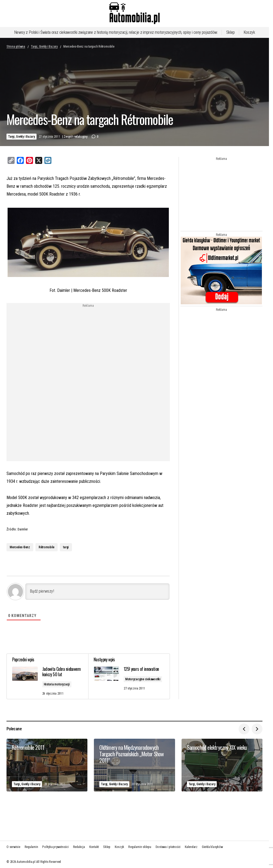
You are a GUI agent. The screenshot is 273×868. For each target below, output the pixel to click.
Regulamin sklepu (140, 847)
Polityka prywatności (55, 847)
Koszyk (249, 32)
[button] (244, 729)
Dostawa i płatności (168, 847)
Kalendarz (191, 847)
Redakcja (79, 847)
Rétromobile (47, 547)
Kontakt (94, 847)
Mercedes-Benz (20, 547)
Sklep (231, 32)
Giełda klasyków (212, 847)
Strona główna (16, 47)
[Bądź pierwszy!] (97, 592)
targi (66, 547)
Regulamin (31, 847)
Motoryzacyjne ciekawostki (143, 679)
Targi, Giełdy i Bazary (44, 47)
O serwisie (13, 847)
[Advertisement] (88, 345)
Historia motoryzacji (57, 684)
